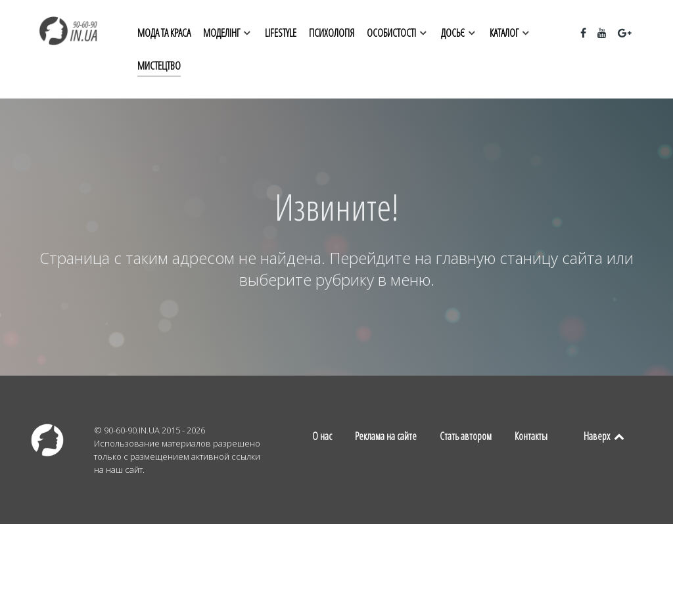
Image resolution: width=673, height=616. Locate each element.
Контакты (531, 436)
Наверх (605, 436)
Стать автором (466, 436)
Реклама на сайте (386, 436)
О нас (322, 436)
